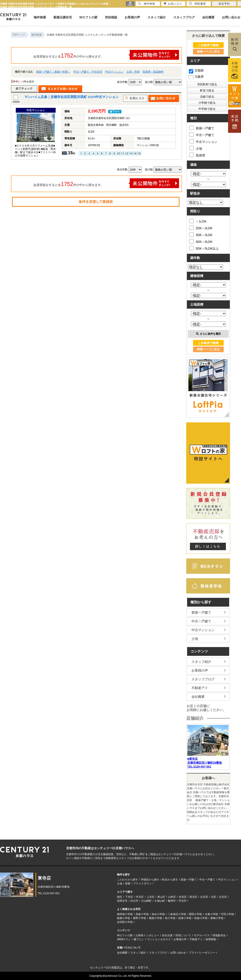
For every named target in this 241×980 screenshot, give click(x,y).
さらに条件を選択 (208, 334)
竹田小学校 (227, 914)
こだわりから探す (128, 880)
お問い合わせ (231, 17)
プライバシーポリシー (202, 953)
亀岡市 (172, 901)
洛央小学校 (158, 914)
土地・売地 (133, 72)
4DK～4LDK (201, 241)
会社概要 (208, 17)
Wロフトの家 (88, 17)
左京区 (223, 897)
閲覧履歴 (197, 4)
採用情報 (211, 939)
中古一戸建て (202, 135)
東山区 (161, 897)
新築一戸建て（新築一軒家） (53, 72)
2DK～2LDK (201, 228)
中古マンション (114, 72)
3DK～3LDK (201, 234)
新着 (128, 884)
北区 (214, 897)
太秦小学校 (211, 914)
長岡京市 (122, 901)
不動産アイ (200, 688)
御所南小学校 (125, 914)
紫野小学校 (140, 918)
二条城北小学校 (177, 914)
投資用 (197, 155)
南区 (120, 897)
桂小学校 (170, 918)
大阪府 (196, 77)
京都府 (196, 70)
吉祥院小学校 (125, 922)
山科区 (172, 897)
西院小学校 (195, 914)
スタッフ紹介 (157, 17)
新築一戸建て (202, 128)
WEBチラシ (124, 939)
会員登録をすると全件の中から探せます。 (106, 55)
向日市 (134, 901)
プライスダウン (142, 884)
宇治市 (183, 901)
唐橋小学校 (217, 918)
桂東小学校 (185, 918)
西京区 (193, 897)
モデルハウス (202, 935)
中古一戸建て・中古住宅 (88, 72)
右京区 (204, 897)
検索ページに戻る (208, 52)
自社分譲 (167, 935)
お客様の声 (132, 17)
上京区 (151, 897)
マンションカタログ (159, 939)
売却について (183, 935)
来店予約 (224, 4)
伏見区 (183, 897)
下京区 (129, 897)
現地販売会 (219, 935)
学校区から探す (150, 880)
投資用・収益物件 (153, 72)
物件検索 (40, 17)
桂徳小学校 (201, 918)
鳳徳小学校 (156, 918)
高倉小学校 (142, 914)
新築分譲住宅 (63, 17)
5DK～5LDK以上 (204, 248)
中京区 (140, 897)
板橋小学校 (124, 918)
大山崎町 (146, 901)
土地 (196, 148)
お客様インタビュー (147, 935)
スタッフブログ (184, 17)
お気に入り (173, 4)
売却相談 (111, 17)
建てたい (139, 939)
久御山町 (160, 901)
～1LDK (198, 221)
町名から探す (170, 880)
